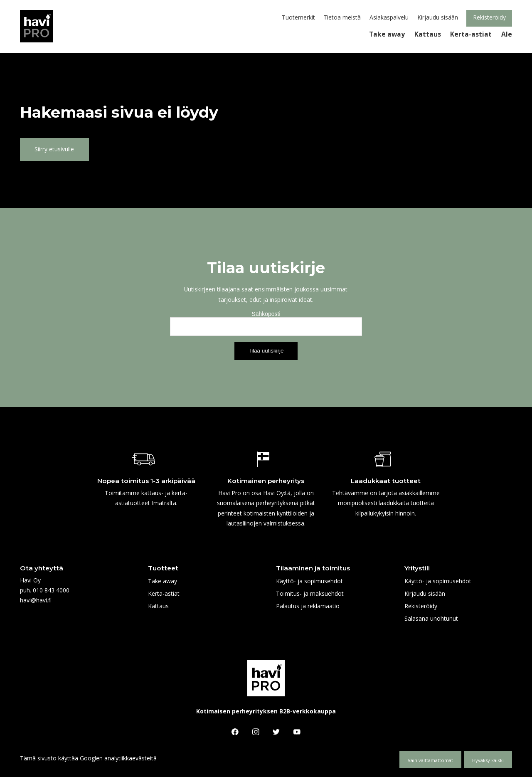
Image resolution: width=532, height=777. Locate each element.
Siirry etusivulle (54, 149)
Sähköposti (266, 314)
